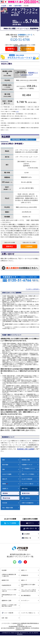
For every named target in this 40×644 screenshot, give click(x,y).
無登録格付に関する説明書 (25, 449)
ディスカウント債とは (27, 484)
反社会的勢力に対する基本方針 (28, 585)
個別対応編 (27, 493)
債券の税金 (25, 488)
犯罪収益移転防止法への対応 (9, 595)
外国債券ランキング (27, 465)
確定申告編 (7, 498)
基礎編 (6, 493)
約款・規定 (5, 618)
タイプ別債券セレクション (28, 469)
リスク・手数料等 (7, 613)
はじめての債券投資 (27, 479)
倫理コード (24, 580)
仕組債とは (5, 488)
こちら (17, 111)
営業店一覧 (26, 538)
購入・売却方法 (26, 498)
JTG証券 (4, 6)
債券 (10, 6)
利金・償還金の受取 (8, 508)
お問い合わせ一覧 (30, 528)
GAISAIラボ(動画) (7, 474)
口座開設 (28, 49)
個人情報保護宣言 (26, 595)
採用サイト (24, 570)
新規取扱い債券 (26, 460)
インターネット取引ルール (28, 613)
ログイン (30, 523)
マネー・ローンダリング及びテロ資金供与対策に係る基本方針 (29, 590)
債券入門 (5, 479)
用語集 (5, 484)
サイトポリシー (25, 600)
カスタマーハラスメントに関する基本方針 (9, 590)
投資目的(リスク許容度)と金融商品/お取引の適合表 (9, 605)
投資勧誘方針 (25, 575)
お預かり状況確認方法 (28, 503)
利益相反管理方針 (6, 585)
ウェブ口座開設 (10, 523)
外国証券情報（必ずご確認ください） (23, 140)
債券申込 (11, 49)
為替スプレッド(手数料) (28, 474)
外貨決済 (5, 503)
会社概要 (26, 534)
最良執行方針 (5, 580)
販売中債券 (18, 6)
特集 (3, 469)
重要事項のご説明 (6, 600)
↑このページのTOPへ (33, 289)
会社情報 (4, 570)
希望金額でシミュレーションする (29, 74)
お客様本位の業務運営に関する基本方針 (9, 575)
